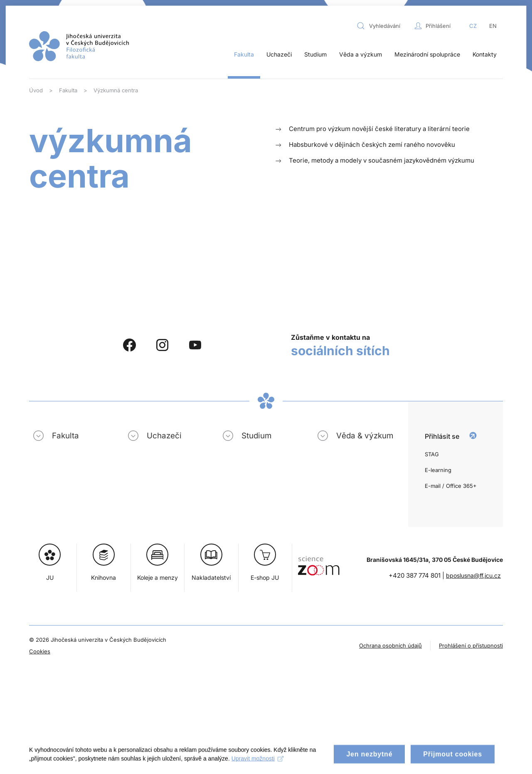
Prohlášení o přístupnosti (471, 645)
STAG (432, 454)
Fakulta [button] (244, 54)
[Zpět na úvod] (79, 46)
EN (493, 26)
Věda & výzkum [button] (365, 436)
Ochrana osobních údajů (390, 645)
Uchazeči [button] (279, 54)
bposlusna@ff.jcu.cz (473, 575)
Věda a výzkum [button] (361, 54)
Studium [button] (315, 54)
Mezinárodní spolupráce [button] (427, 54)
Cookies (40, 651)
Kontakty (485, 54)
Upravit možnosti (257, 763)
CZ (473, 26)
